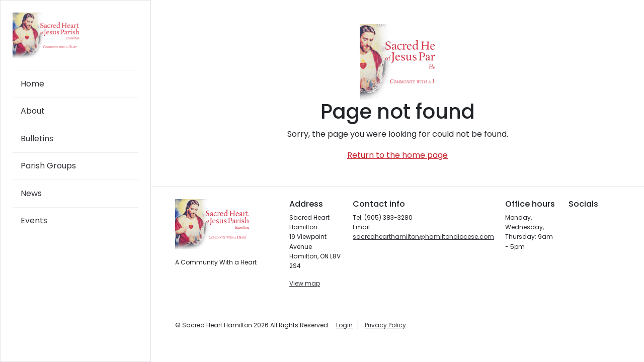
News (31, 193)
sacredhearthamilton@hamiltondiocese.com (423, 237)
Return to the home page (397, 155)
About (33, 111)
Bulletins (37, 139)
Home (32, 84)
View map (305, 283)
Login (344, 325)
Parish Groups (48, 166)
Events (34, 220)
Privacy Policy (385, 325)
